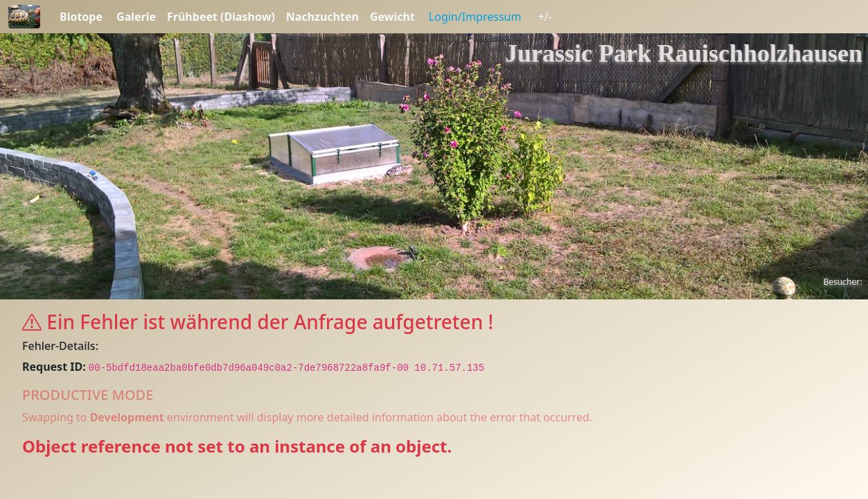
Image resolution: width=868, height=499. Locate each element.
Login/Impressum (475, 17)
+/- (544, 17)
